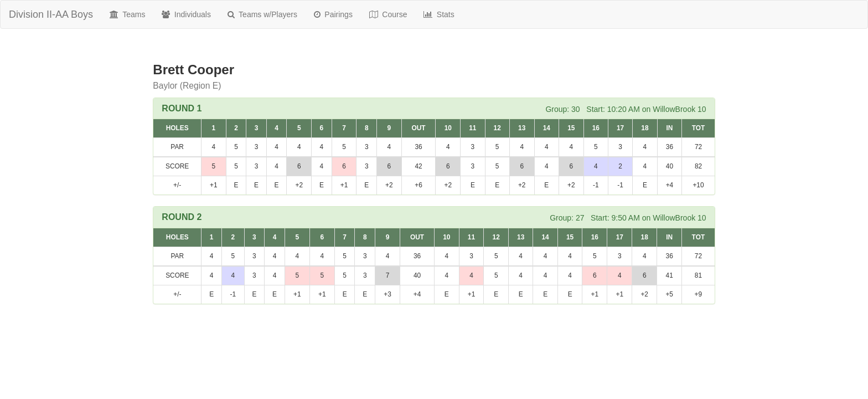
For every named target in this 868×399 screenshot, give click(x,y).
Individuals (186, 14)
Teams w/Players (262, 14)
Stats (439, 14)
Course (388, 14)
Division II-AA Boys (51, 14)
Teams (127, 14)
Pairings (333, 14)
